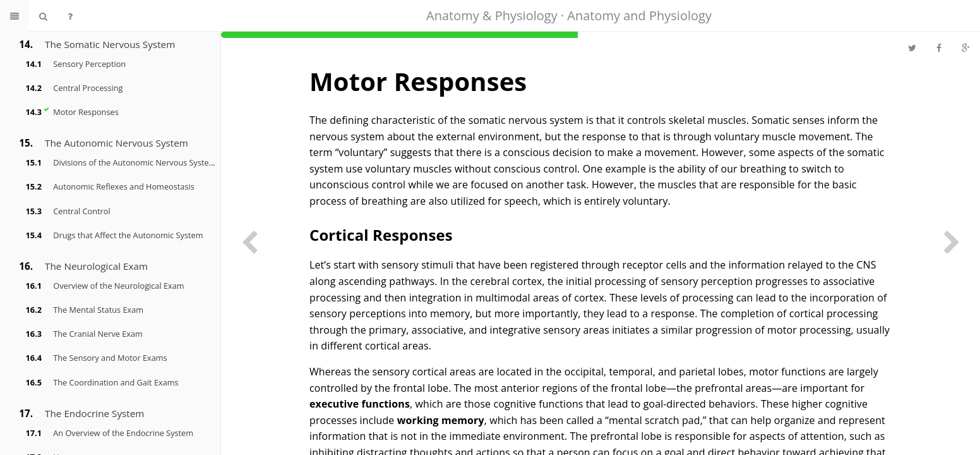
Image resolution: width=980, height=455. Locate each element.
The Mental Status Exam (98, 310)
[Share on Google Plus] (966, 47)
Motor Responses (86, 112)
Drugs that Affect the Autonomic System (128, 235)
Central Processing (88, 88)
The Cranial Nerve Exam (98, 334)
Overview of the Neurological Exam (118, 286)
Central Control (81, 211)
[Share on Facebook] (939, 47)
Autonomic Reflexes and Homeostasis (123, 186)
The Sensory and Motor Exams (110, 358)
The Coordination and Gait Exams (116, 382)
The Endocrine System (94, 413)
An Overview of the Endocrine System (123, 433)
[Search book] (43, 16)
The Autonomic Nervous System (117, 143)
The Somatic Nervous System (110, 44)
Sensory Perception (89, 64)
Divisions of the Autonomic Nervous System (134, 162)
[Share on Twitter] (912, 47)
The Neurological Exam (96, 266)
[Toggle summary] (15, 16)
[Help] (70, 16)
